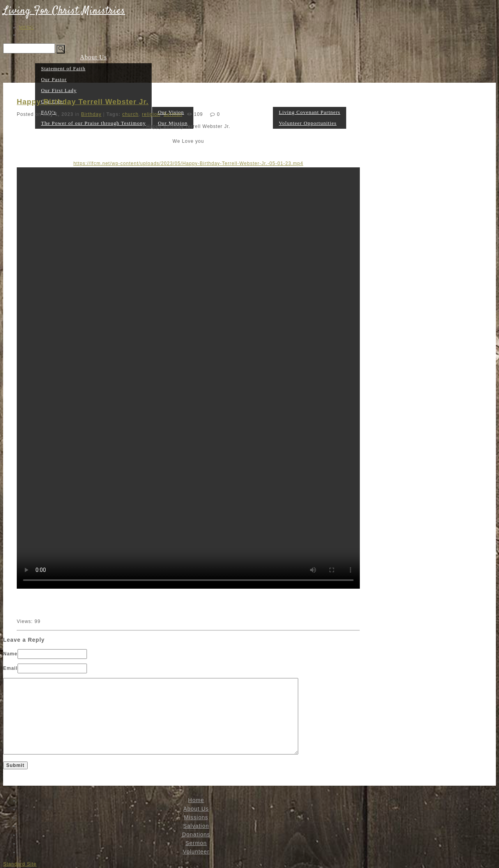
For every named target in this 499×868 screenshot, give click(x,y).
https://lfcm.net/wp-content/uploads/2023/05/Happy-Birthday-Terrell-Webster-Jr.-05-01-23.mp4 (188, 163)
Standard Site (20, 864)
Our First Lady (59, 90)
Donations (236, 123)
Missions (173, 101)
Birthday (91, 114)
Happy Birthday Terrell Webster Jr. (83, 102)
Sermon (262, 123)
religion (151, 114)
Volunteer (310, 101)
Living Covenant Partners (310, 112)
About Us (94, 57)
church (130, 114)
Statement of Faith (63, 68)
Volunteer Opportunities (308, 123)
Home (26, 123)
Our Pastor (54, 79)
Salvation (196, 826)
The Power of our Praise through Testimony (93, 123)
